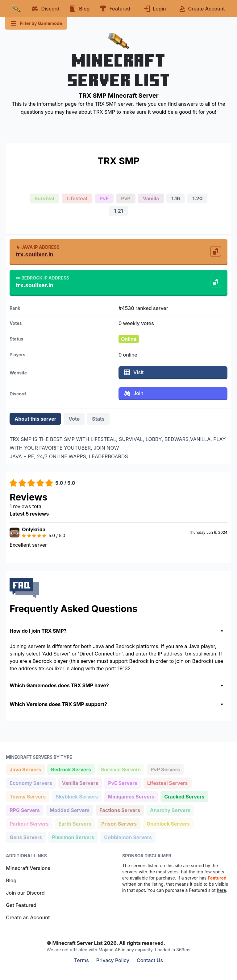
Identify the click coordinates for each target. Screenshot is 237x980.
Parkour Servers (29, 823)
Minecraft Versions (28, 868)
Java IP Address (37, 247)
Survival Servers (121, 769)
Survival (44, 198)
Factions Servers (120, 810)
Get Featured (21, 905)
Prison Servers (119, 823)
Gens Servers (26, 837)
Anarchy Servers (170, 810)
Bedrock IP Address (42, 278)
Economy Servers (31, 783)
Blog (11, 880)
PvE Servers (123, 783)
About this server (35, 419)
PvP (126, 198)
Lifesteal (77, 198)
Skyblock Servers (77, 796)
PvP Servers (165, 769)
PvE (104, 198)
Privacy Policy (113, 960)
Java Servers (25, 769)
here (221, 890)
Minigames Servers (131, 796)
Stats (98, 419)
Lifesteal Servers (167, 783)
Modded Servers (69, 810)
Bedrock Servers (71, 769)
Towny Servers (27, 796)
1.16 (176, 198)
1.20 (197, 198)
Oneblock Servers (168, 823)
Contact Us (150, 960)
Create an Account (28, 917)
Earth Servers (75, 823)
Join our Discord (25, 893)
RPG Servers (25, 810)
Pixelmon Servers (73, 837)
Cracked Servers (184, 796)
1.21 (118, 211)
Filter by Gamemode (36, 23)
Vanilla (151, 198)
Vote (74, 419)
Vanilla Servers (80, 783)
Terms (81, 960)
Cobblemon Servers (128, 837)
